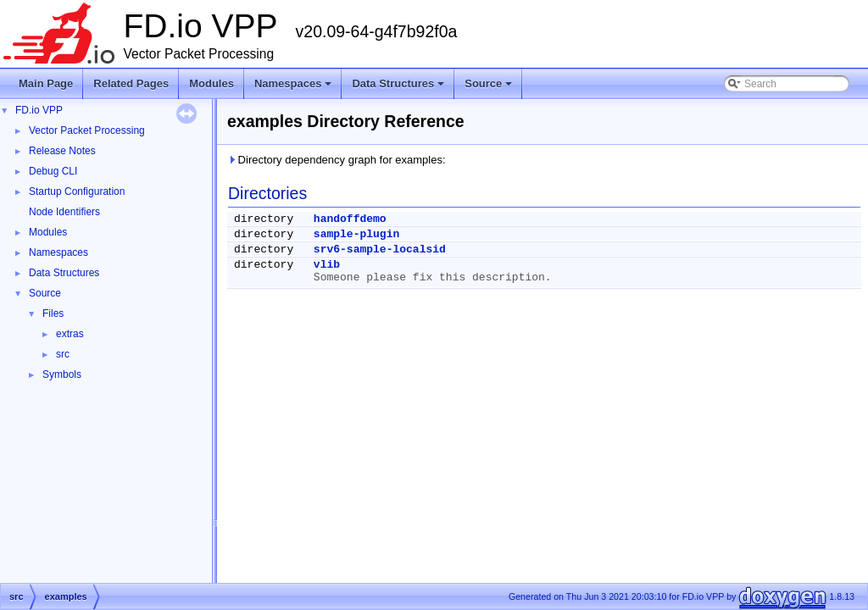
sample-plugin (356, 234)
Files (53, 313)
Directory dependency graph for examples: (337, 160)
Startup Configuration (77, 191)
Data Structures (399, 88)
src (63, 354)
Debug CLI (53, 171)
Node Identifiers (64, 212)
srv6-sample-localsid (380, 250)
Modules (211, 83)
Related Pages (131, 83)
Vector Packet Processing (87, 130)
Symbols (62, 374)
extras (70, 334)
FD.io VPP (39, 110)
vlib (327, 265)
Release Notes (62, 151)
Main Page (46, 83)
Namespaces (295, 88)
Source (490, 88)
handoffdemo (350, 219)
